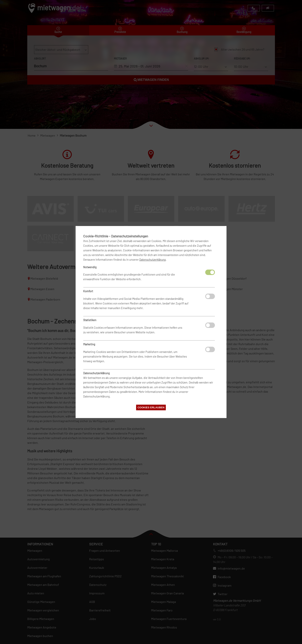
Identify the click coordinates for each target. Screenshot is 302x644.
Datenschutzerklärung (153, 260)
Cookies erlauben (151, 407)
